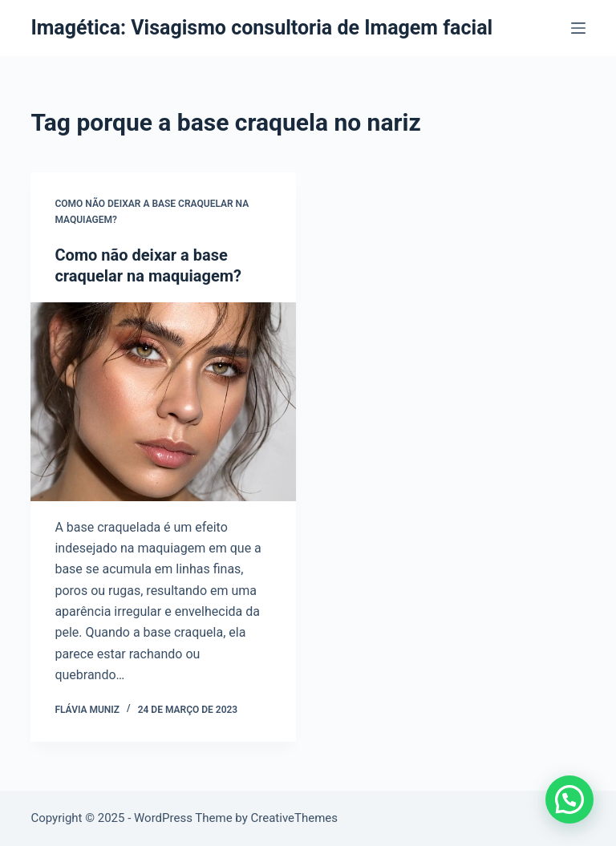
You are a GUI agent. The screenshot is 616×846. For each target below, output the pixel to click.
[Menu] (578, 28)
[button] (569, 799)
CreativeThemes (295, 818)
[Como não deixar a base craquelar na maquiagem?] (163, 402)
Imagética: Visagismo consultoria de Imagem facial (261, 28)
